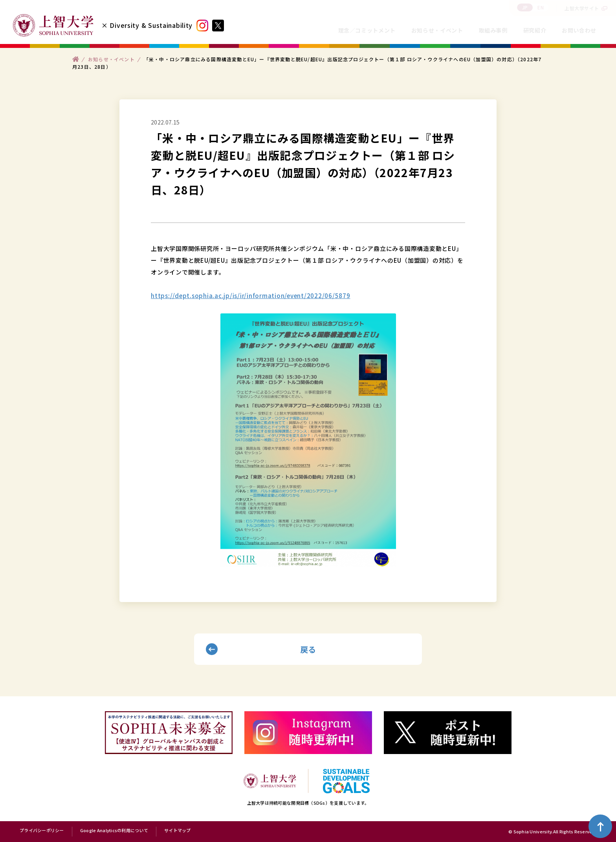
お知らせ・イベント (437, 30)
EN (541, 7)
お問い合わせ (579, 30)
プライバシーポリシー (42, 831)
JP (525, 7)
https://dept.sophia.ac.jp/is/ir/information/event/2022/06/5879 (251, 296)
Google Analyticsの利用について (114, 831)
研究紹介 (535, 30)
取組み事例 (493, 30)
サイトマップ (178, 831)
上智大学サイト (582, 8)
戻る (308, 649)
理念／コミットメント (367, 30)
